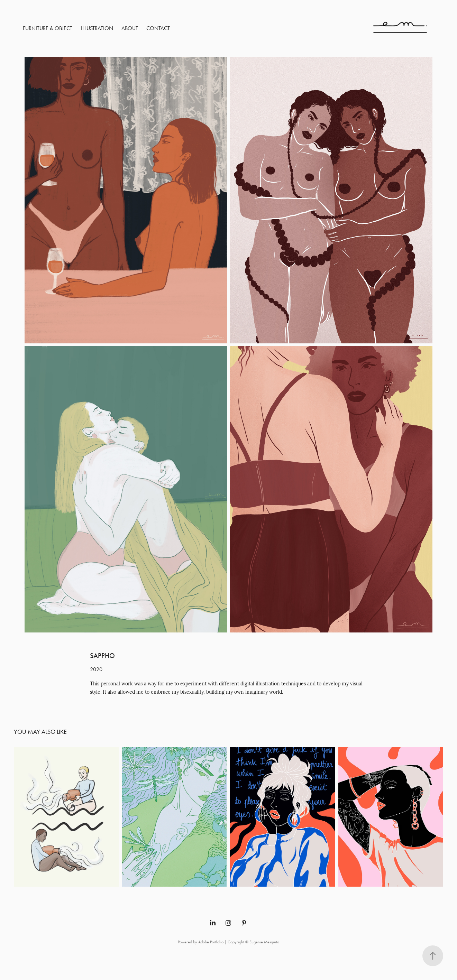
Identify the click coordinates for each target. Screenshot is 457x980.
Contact (158, 28)
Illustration (97, 28)
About (130, 28)
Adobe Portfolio (211, 942)
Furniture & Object (48, 28)
